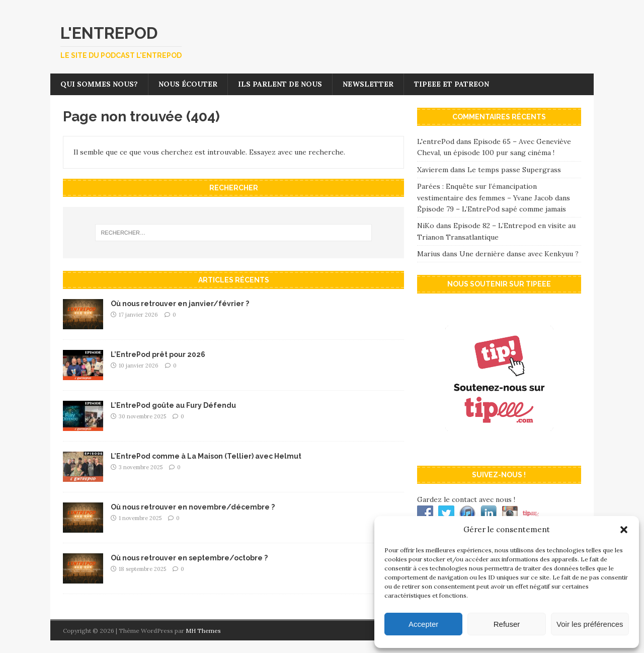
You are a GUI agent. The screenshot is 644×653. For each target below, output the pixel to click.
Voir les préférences (590, 624)
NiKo (426, 226)
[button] (624, 530)
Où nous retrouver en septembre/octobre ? (189, 558)
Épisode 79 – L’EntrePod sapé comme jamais (492, 209)
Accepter (423, 624)
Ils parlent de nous (280, 84)
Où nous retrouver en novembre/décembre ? (193, 507)
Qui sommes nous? (99, 84)
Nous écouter (188, 84)
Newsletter (368, 84)
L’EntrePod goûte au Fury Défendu (173, 405)
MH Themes (203, 631)
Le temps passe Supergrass (514, 170)
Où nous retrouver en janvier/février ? (180, 304)
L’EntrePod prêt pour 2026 (158, 354)
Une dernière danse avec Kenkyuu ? (519, 254)
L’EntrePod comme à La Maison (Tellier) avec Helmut (206, 456)
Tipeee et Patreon (452, 84)
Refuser (507, 624)
